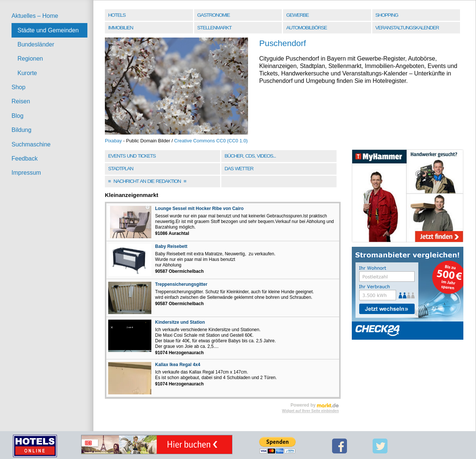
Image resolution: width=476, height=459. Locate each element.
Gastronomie (213, 15)
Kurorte (27, 73)
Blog (17, 116)
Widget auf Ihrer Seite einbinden (310, 411)
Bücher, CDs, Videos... (250, 156)
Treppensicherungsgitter (181, 284)
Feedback (25, 159)
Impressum (26, 173)
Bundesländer (36, 44)
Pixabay (113, 141)
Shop (18, 87)
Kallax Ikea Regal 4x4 (178, 365)
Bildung (21, 130)
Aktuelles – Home (35, 16)
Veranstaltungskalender (407, 28)
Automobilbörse (307, 28)
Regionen (30, 59)
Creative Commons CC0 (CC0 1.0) (211, 141)
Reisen (21, 101)
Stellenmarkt (214, 28)
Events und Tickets (132, 156)
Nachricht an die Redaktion (147, 181)
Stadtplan (121, 169)
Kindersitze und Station (180, 322)
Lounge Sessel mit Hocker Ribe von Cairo (199, 209)
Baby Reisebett (171, 246)
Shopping (387, 15)
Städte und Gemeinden (48, 30)
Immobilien (121, 28)
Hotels (117, 15)
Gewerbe (297, 15)
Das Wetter (239, 169)
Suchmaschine (31, 144)
